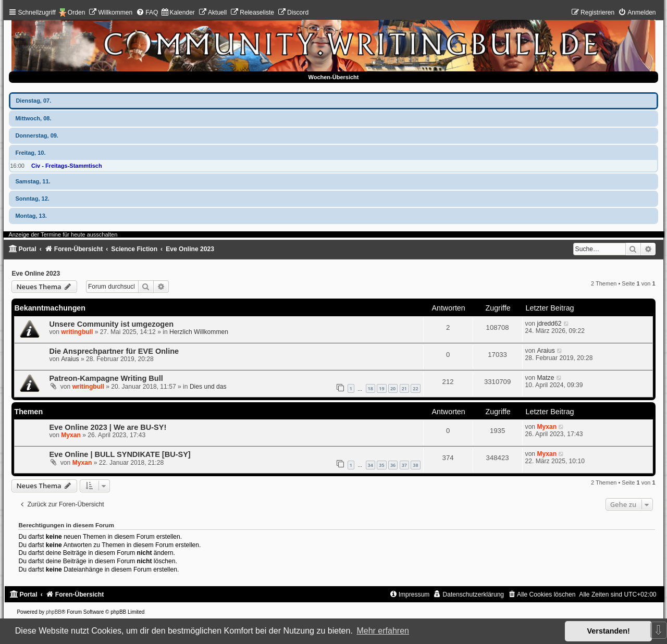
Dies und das (208, 387)
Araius (70, 359)
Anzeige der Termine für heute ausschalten (63, 234)
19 (381, 388)
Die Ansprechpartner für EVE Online (114, 351)
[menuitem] (110, 13)
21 (404, 388)
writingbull (77, 332)
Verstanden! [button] (609, 631)
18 (370, 388)
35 (381, 465)
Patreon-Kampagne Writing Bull (106, 378)
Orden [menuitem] (77, 13)
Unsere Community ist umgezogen (111, 324)
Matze (545, 378)
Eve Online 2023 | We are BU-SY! (108, 427)
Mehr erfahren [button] (383, 631)
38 (415, 465)
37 (404, 465)
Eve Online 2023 (36, 274)
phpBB (54, 612)
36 (393, 465)
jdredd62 (549, 324)
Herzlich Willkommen (199, 332)
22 (415, 388)
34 (370, 465)
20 (393, 388)
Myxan (71, 435)
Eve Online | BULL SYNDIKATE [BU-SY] (120, 454)
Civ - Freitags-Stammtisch (67, 166)
